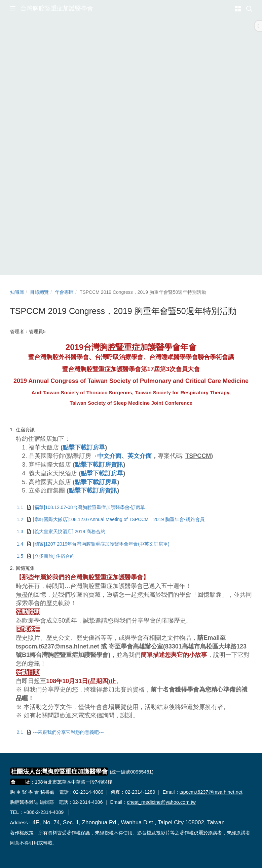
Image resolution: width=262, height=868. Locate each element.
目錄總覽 (39, 292)
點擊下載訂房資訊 (99, 465)
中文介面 (109, 456)
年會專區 (64, 292)
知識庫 (17, 292)
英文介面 (140, 456)
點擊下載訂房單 (84, 447)
